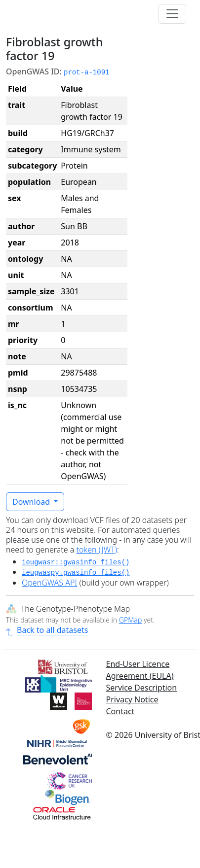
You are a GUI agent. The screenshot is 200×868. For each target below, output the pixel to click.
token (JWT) (97, 550)
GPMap (130, 620)
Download (32, 502)
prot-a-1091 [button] (86, 72)
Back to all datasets (47, 630)
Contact (120, 711)
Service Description (142, 688)
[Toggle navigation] (172, 14)
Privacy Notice (132, 699)
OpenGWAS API (49, 583)
